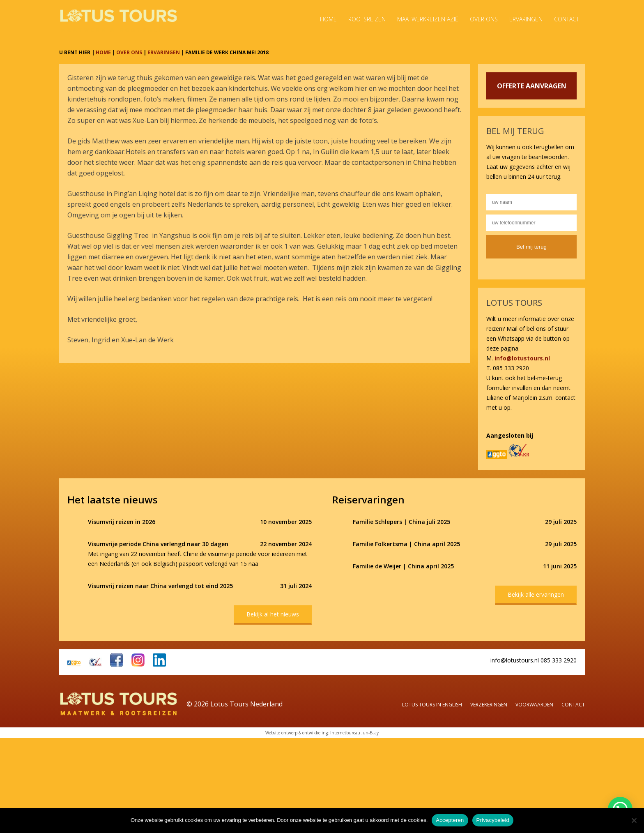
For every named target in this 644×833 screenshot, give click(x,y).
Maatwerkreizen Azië (428, 19)
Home (328, 19)
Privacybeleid (493, 820)
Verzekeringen (489, 705)
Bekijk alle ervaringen (536, 594)
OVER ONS (129, 52)
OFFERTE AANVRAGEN (532, 86)
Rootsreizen (367, 19)
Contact (567, 19)
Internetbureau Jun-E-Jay (354, 733)
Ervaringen (526, 19)
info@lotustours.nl (522, 358)
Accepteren (450, 820)
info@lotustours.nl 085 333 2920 (534, 660)
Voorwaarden (534, 705)
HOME (103, 52)
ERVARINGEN (164, 52)
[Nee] (634, 820)
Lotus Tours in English (432, 705)
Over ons (484, 19)
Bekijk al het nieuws (273, 614)
